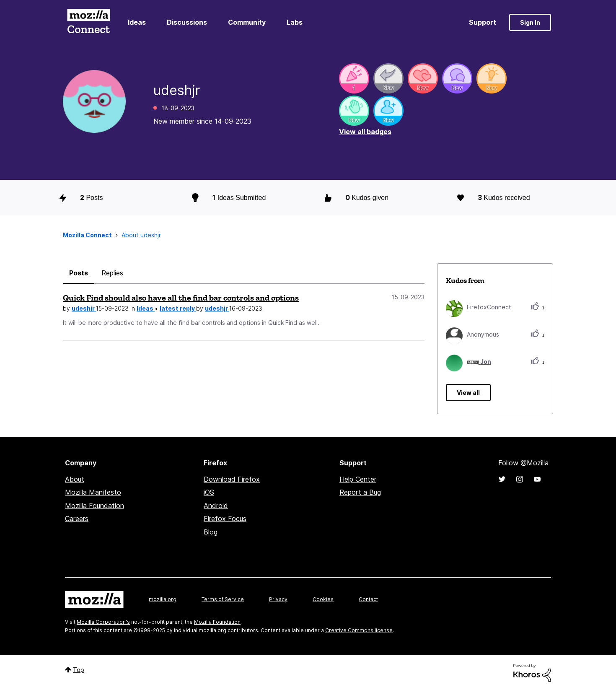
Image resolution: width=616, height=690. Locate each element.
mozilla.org (163, 599)
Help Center (358, 479)
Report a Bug (360, 492)
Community (247, 22)
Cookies (323, 599)
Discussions (187, 22)
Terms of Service (223, 599)
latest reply (178, 308)
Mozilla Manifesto (93, 492)
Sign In (530, 22)
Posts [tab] (79, 273)
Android (216, 506)
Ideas (137, 22)
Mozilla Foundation (94, 506)
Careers (77, 519)
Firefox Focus (225, 519)
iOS (209, 492)
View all (468, 393)
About (75, 479)
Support (483, 22)
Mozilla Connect (88, 22)
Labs (295, 22)
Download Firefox (232, 479)
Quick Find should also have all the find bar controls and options (181, 298)
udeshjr (84, 308)
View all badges (365, 132)
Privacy (278, 599)
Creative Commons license (359, 630)
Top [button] (79, 670)
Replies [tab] (112, 273)
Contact (368, 599)
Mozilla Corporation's (103, 622)
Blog (211, 532)
